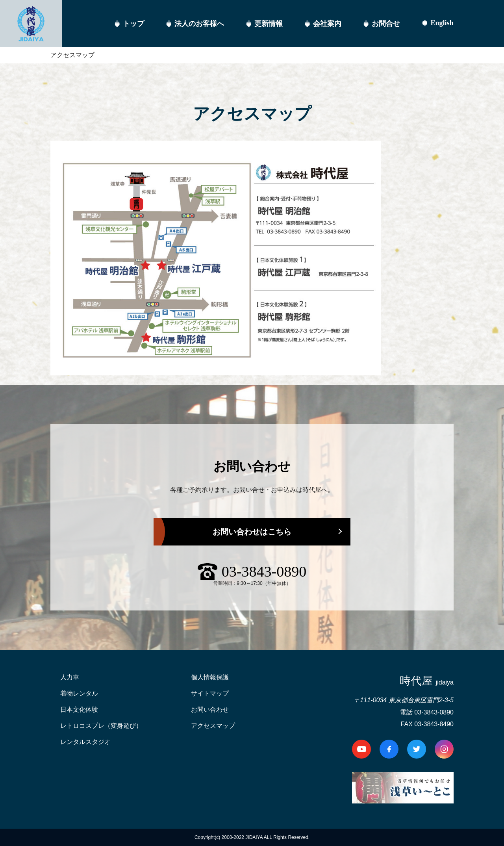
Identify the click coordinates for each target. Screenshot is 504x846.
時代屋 (427, 681)
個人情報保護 (210, 677)
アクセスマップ (213, 726)
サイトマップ (210, 693)
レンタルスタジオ (85, 742)
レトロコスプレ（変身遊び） (101, 726)
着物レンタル (79, 693)
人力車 (70, 677)
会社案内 (327, 24)
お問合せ (386, 24)
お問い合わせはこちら (252, 532)
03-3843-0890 (264, 571)
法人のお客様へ (199, 24)
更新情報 (269, 24)
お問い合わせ (210, 710)
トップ (133, 24)
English (442, 23)
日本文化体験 (79, 710)
